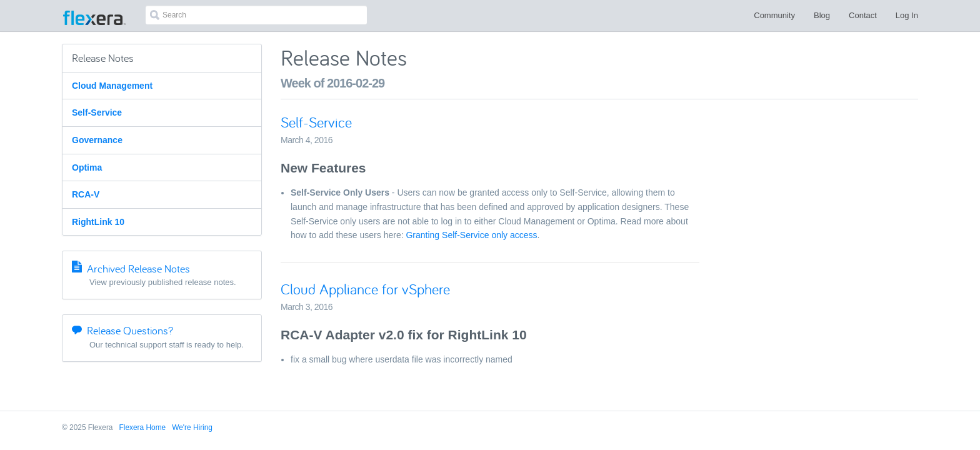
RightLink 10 (98, 222)
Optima (87, 167)
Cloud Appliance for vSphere (365, 289)
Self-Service (97, 112)
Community (774, 15)
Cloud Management (112, 86)
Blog (822, 15)
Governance (97, 140)
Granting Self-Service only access (471, 235)
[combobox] (256, 15)
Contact (863, 15)
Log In (907, 15)
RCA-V (86, 194)
